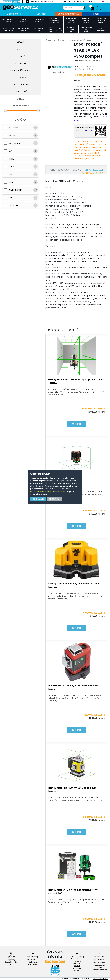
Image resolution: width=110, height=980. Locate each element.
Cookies (63, 491)
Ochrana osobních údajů (42, 491)
